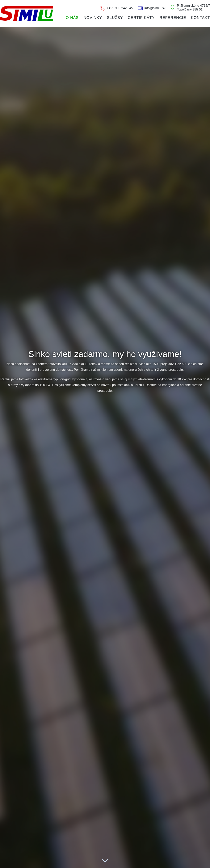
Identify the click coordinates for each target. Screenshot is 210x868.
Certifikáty (141, 18)
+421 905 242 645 (120, 8)
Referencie (173, 18)
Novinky (93, 18)
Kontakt (200, 18)
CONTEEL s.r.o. (27, 13)
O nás (72, 18)
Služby (115, 18)
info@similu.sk (155, 8)
